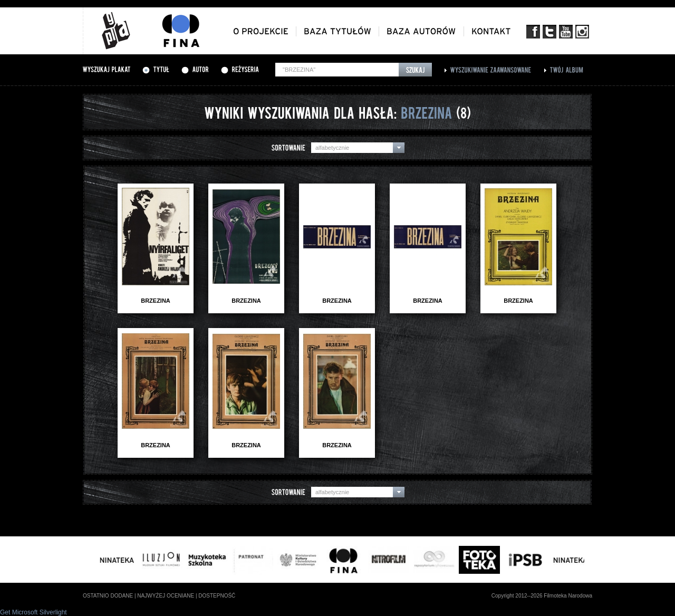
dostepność (217, 596)
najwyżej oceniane (166, 596)
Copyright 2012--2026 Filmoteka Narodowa (542, 596)
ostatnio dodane (108, 596)
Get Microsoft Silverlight (33, 612)
